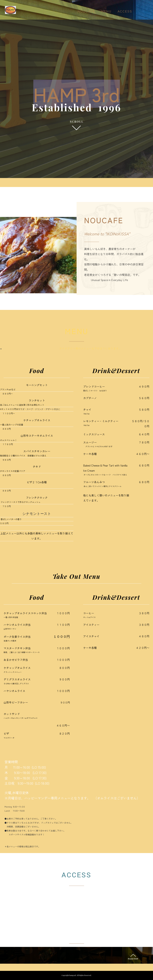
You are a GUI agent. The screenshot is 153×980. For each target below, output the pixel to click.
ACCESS (125, 11)
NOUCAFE (86, 11)
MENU (106, 11)
